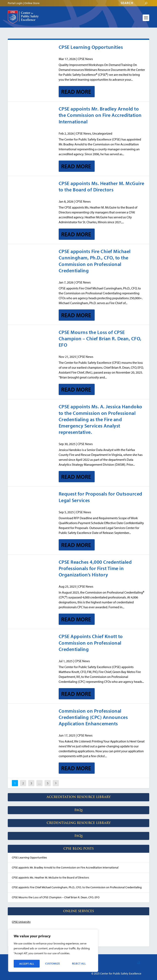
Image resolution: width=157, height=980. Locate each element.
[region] (53, 951)
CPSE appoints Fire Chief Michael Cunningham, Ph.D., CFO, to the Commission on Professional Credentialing (95, 261)
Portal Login (15, 3)
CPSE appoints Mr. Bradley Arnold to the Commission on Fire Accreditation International (100, 115)
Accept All (80, 964)
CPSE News (85, 59)
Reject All (53, 964)
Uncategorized (102, 133)
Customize (26, 964)
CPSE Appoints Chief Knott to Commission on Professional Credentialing (91, 643)
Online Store (32, 3)
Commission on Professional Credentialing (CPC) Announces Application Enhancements (93, 717)
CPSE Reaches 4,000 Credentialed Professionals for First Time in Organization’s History (95, 568)
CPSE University (21, 922)
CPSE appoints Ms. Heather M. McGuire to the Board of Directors (101, 186)
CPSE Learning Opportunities (91, 47)
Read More (76, 92)
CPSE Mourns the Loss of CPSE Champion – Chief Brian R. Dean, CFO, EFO (100, 338)
